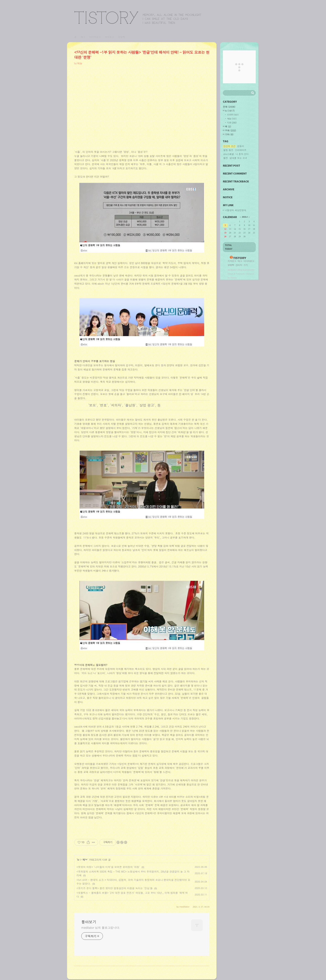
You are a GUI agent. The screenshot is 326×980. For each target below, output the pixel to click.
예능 (85, 860)
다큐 (232, 123)
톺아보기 (138, 17)
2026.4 (245, 217)
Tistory (234, 278)
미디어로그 (95, 37)
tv (78, 860)
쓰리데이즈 (241, 150)
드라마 (233, 115)
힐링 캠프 (228, 150)
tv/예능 (78, 63)
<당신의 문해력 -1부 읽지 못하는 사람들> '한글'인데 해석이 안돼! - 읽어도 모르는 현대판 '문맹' (142, 55)
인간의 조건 (229, 146)
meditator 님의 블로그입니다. (101, 928)
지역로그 (232, 261)
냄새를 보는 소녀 (238, 158)
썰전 (226, 158)
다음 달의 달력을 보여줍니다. (249, 217)
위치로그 (109, 37)
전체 (229, 107)
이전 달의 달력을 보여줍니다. (241, 217)
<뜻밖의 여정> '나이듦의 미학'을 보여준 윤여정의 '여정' (108, 867)
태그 (83, 37)
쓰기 (246, 265)
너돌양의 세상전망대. (236, 210)
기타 (229, 134)
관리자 (239, 265)
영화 (230, 130)
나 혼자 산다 (242, 154)
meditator (232, 270)
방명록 (122, 37)
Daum (230, 274)
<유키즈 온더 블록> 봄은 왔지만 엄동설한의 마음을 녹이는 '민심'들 (115, 888)
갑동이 (241, 146)
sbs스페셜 (229, 154)
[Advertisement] (142, 110)
